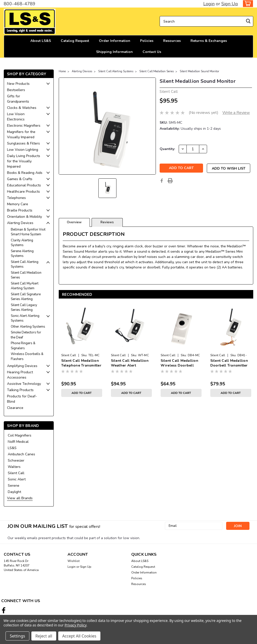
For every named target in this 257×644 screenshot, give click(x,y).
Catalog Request (75, 41)
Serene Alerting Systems (22, 254)
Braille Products (20, 210)
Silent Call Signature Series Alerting (26, 297)
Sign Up (230, 4)
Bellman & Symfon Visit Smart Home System (28, 232)
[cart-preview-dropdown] (247, 4)
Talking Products (20, 390)
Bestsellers (16, 90)
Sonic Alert (17, 479)
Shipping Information (114, 52)
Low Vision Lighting (23, 150)
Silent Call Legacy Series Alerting (24, 308)
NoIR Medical (18, 442)
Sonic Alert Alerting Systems (25, 318)
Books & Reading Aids (25, 173)
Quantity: (167, 149)
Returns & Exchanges (209, 41)
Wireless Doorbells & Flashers (27, 356)
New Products (18, 84)
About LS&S (41, 41)
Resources (172, 41)
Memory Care (18, 204)
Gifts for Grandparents (18, 99)
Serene (14, 486)
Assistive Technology (24, 384)
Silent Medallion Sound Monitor (199, 71)
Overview (74, 222)
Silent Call (16, 473)
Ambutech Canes (21, 454)
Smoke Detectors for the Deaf (26, 335)
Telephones (16, 198)
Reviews (107, 222)
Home (62, 71)
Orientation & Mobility (24, 217)
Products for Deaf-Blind (22, 399)
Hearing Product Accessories (20, 375)
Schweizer (16, 460)
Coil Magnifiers (20, 435)
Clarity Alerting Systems (22, 243)
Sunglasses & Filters (23, 143)
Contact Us (152, 52)
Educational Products (24, 185)
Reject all (44, 636)
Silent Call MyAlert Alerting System (25, 286)
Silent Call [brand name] (69, 355)
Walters (14, 467)
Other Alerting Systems (28, 327)
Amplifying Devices (22, 366)
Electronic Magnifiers (24, 126)
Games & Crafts (20, 179)
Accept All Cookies (79, 636)
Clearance (15, 408)
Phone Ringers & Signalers (23, 346)
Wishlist (74, 561)
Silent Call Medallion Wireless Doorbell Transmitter (179, 363)
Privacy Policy (75, 625)
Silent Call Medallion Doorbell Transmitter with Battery (229, 363)
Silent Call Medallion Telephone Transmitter (81, 363)
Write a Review (236, 113)
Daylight (14, 492)
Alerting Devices (20, 223)
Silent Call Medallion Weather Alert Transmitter (130, 363)
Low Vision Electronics (16, 117)
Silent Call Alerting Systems (25, 264)
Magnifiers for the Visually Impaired (21, 134)
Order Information (115, 41)
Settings (17, 636)
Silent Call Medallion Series (26, 275)
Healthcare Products (23, 192)
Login (209, 4)
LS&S (12, 448)
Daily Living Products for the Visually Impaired (24, 161)
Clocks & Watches (22, 108)
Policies (147, 41)
